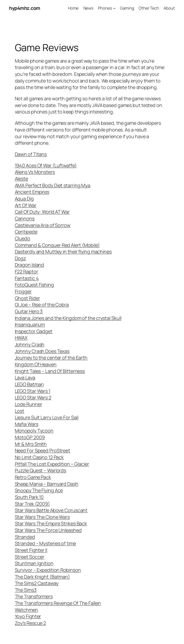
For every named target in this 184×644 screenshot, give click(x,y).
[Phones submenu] (114, 8)
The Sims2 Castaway (37, 583)
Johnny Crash (30, 344)
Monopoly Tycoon (34, 431)
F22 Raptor (26, 271)
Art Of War (26, 205)
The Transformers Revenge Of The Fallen (58, 603)
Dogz (20, 258)
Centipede (26, 232)
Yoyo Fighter (28, 616)
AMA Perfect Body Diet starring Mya (53, 185)
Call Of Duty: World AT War (42, 212)
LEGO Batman (29, 384)
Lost (20, 411)
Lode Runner (29, 404)
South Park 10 (29, 497)
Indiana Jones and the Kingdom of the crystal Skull (68, 318)
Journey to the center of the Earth (51, 358)
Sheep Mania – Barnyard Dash (47, 484)
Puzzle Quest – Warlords (41, 470)
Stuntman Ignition (34, 563)
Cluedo (23, 238)
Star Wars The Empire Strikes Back (51, 523)
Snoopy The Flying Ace (39, 490)
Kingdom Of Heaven (36, 364)
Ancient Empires (32, 192)
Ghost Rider (27, 298)
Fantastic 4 (27, 278)
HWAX (21, 338)
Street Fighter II (31, 550)
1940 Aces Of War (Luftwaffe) (46, 165)
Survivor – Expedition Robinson (48, 570)
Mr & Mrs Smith (31, 444)
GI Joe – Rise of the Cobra (42, 305)
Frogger (23, 291)
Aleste (21, 179)
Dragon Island (30, 265)
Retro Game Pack (33, 477)
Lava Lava (25, 378)
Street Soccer (30, 557)
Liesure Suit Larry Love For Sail (47, 417)
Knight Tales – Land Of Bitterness (50, 371)
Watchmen (26, 610)
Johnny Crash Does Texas (42, 351)
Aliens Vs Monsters (35, 172)
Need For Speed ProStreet (43, 450)
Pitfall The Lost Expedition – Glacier (52, 464)
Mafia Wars (27, 424)
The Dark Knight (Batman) (43, 577)
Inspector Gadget (34, 331)
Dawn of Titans (31, 154)
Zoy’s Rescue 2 (31, 623)
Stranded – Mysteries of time (45, 543)
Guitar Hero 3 (29, 311)
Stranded (25, 537)
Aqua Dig (24, 199)
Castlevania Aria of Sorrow (43, 225)
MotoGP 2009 (30, 437)
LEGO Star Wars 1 (33, 391)
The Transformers (34, 596)
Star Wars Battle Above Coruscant (51, 510)
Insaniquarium (30, 325)
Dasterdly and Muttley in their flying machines (63, 252)
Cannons (25, 218)
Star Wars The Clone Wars (42, 517)
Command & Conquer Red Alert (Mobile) (57, 245)
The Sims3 (26, 590)
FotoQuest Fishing (34, 285)
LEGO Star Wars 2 (33, 397)
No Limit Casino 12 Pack (39, 457)
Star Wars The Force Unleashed (48, 530)
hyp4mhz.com (25, 8)
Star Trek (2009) (32, 504)
